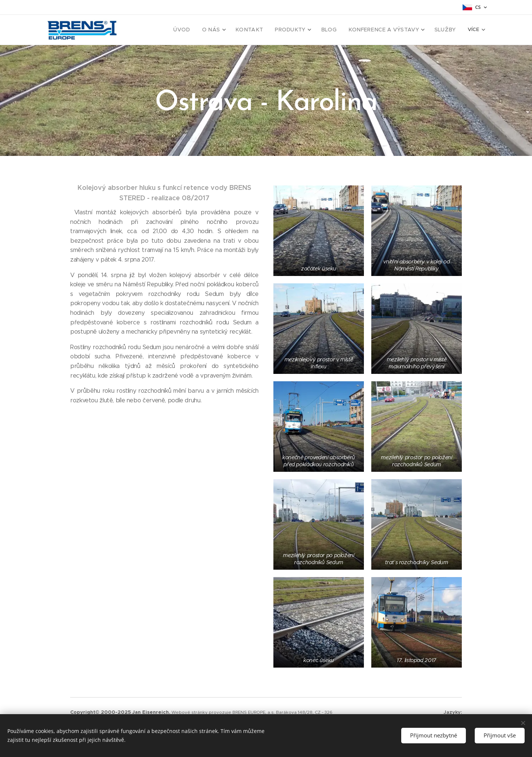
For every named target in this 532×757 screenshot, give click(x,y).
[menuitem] (201, 30)
